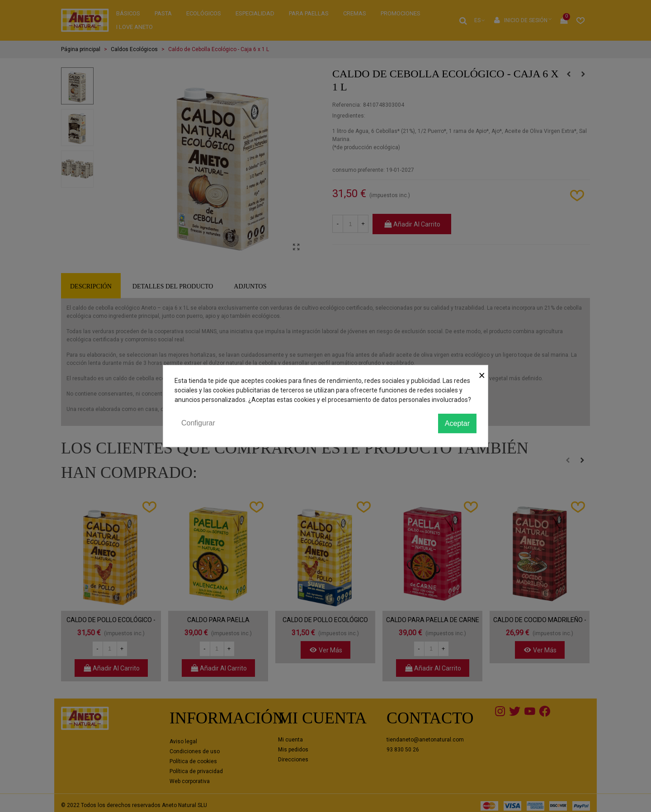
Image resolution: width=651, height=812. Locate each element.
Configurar (198, 423)
